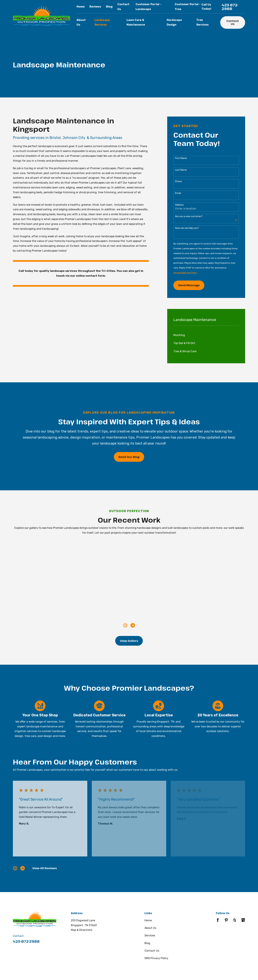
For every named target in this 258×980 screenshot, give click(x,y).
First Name (181, 158)
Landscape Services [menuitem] (102, 22)
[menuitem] (206, 335)
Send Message (189, 285)
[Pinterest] (226, 920)
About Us (150, 928)
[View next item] (133, 625)
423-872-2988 (230, 7)
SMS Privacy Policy (156, 958)
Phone (178, 182)
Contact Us (233, 22)
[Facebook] (218, 920)
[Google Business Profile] (243, 920)
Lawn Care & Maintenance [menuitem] (136, 22)
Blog (109, 7)
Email (178, 193)
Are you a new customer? (189, 216)
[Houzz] (235, 920)
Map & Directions (82, 930)
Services (150, 935)
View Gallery (129, 641)
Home (81, 7)
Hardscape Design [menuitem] (174, 22)
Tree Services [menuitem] (202, 22)
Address (179, 205)
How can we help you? (187, 228)
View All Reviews (45, 868)
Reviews (95, 7)
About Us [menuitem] (81, 22)
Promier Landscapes (83, 156)
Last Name (181, 170)
